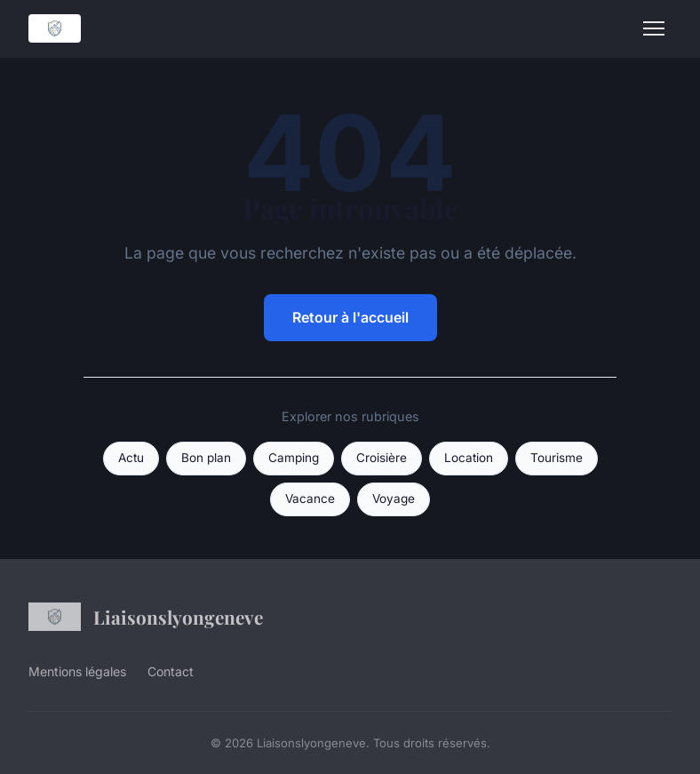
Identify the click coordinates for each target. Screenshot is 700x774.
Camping (294, 458)
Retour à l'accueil (350, 317)
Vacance (310, 499)
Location (469, 458)
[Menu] (654, 28)
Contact (171, 671)
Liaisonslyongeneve (146, 617)
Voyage (394, 499)
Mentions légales (77, 671)
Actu (131, 458)
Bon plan (206, 458)
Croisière (382, 458)
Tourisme (557, 458)
